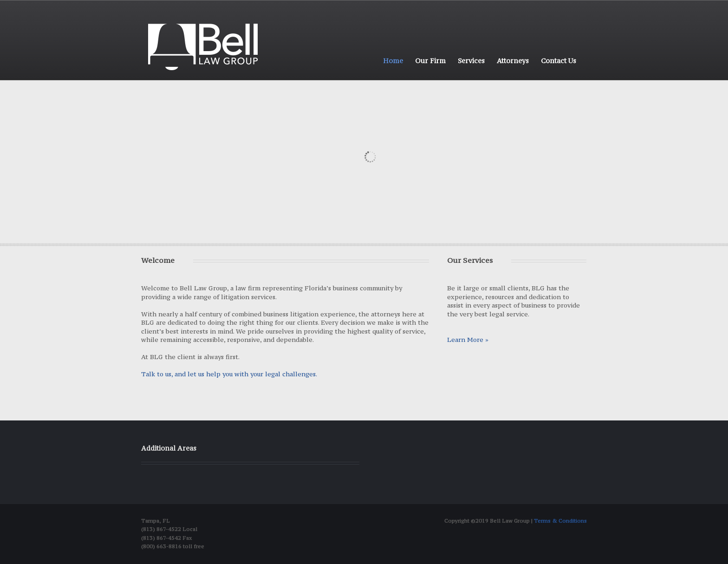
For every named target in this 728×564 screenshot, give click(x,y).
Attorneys (513, 61)
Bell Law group (203, 47)
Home (393, 61)
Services (471, 61)
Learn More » (468, 340)
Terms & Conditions (560, 521)
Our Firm (430, 61)
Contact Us (559, 61)
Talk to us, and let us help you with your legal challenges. (229, 374)
